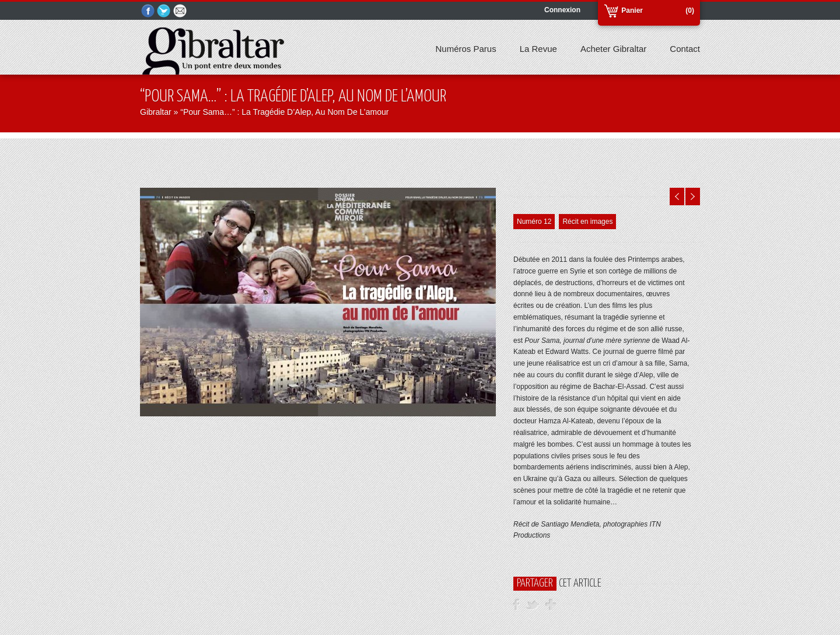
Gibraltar (156, 112)
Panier (632, 10)
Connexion (562, 10)
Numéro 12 (534, 222)
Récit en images (587, 222)
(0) (690, 10)
